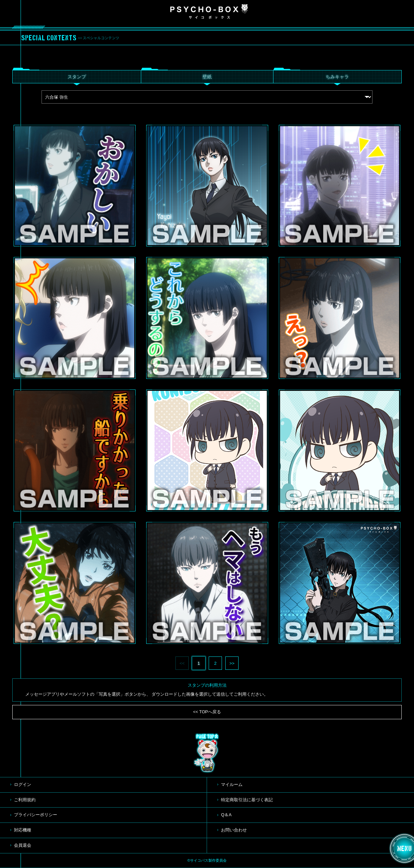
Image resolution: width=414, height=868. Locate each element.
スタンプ (77, 77)
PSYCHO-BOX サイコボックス (209, 12)
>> (232, 663)
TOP (207, 753)
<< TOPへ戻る (207, 712)
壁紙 (207, 77)
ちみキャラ (337, 77)
